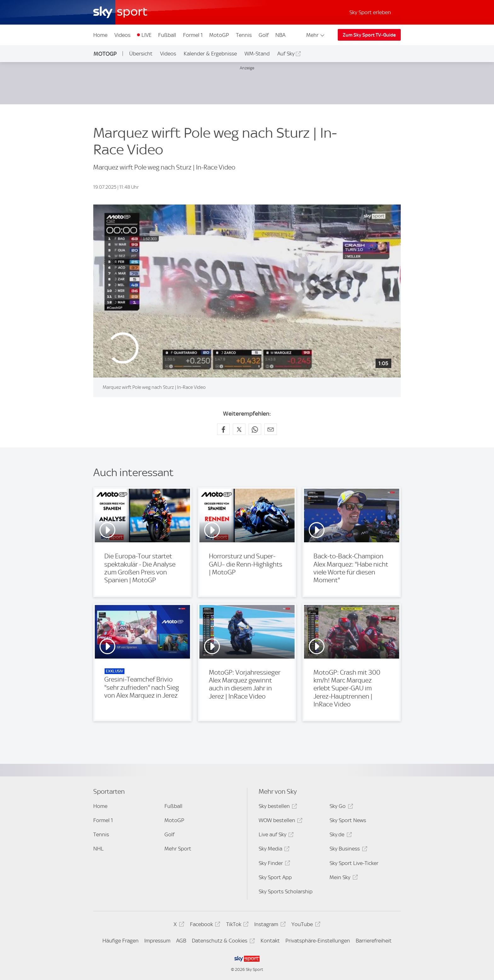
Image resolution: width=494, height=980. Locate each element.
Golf (264, 35)
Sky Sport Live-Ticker (354, 863)
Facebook (204, 925)
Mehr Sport (178, 849)
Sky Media (273, 850)
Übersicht (141, 54)
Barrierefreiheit (374, 941)
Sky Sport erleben (370, 12)
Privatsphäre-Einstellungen (318, 941)
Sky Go (340, 807)
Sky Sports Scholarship (286, 891)
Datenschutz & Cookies (222, 942)
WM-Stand (257, 54)
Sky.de (340, 836)
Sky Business (347, 850)
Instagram (269, 925)
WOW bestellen (280, 821)
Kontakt (270, 941)
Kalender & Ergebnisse (210, 54)
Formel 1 (193, 35)
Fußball (167, 35)
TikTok (236, 925)
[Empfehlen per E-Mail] (271, 429)
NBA (280, 35)
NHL (98, 849)
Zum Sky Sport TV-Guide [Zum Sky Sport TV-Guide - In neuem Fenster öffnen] (369, 35)
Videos (122, 35)
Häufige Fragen (121, 941)
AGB (181, 941)
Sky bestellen (277, 807)
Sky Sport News (348, 820)
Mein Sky (343, 878)
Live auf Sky (275, 836)
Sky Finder (273, 864)
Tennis (244, 35)
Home (100, 35)
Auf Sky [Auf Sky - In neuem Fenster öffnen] (286, 54)
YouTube (305, 925)
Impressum (157, 941)
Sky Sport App (275, 877)
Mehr (316, 35)
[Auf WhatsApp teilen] (255, 429)
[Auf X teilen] (239, 429)
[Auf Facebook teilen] (223, 429)
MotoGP (219, 35)
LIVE (146, 35)
